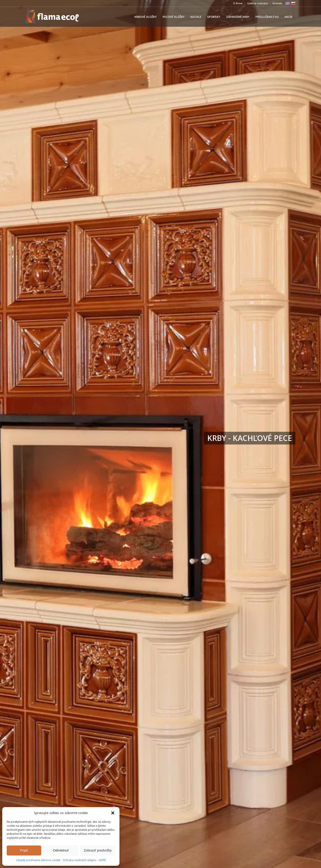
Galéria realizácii (258, 3)
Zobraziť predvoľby (98, 850)
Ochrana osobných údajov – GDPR (84, 860)
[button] (113, 813)
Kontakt (277, 3)
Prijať (24, 850)
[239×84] (52, 17)
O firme (238, 3)
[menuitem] (238, 3)
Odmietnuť (61, 850)
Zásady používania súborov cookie (38, 860)
